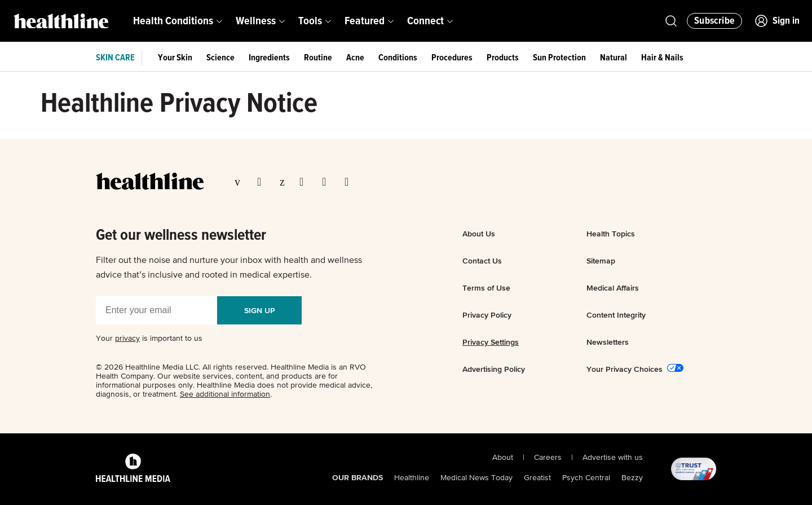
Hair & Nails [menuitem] (662, 58)
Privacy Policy (487, 315)
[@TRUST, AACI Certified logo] (679, 469)
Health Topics (611, 234)
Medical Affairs (613, 288)
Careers (548, 458)
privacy (127, 339)
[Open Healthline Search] (671, 21)
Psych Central (586, 478)
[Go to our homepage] (150, 181)
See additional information (225, 394)
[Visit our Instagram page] (305, 182)
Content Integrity (616, 315)
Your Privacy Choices (625, 369)
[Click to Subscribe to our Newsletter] (714, 21)
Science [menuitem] (220, 58)
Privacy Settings (491, 342)
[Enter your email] (156, 311)
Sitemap (601, 261)
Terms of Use (486, 288)
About (503, 458)
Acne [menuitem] (355, 58)
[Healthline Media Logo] (133, 469)
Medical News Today (476, 478)
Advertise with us (613, 458)
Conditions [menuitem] (398, 58)
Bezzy (632, 478)
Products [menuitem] (503, 58)
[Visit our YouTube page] (328, 182)
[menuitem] (178, 21)
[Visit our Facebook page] (240, 182)
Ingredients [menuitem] (269, 58)
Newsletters (608, 342)
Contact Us (482, 261)
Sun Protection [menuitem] (559, 58)
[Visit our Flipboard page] (350, 182)
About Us (479, 234)
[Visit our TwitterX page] (263, 182)
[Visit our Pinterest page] (284, 182)
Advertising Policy (494, 369)
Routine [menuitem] (318, 58)
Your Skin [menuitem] (175, 58)
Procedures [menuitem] (452, 58)
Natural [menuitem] (614, 58)
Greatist (537, 478)
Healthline (412, 478)
